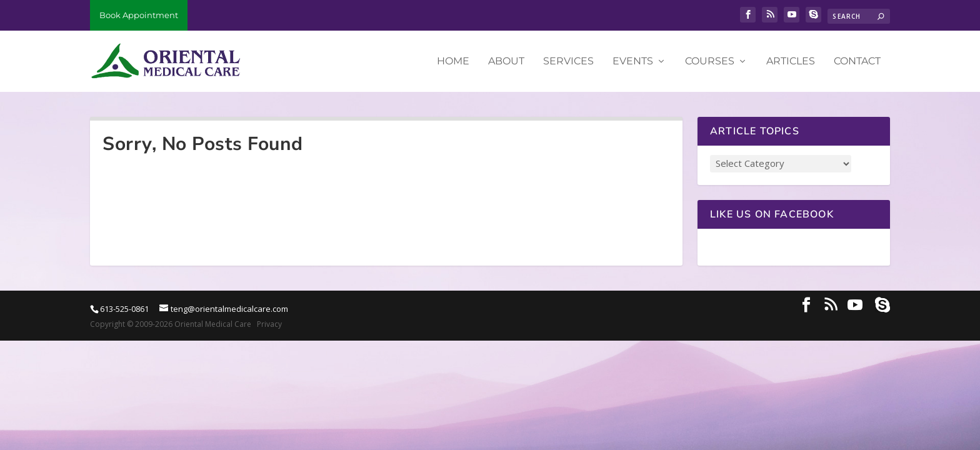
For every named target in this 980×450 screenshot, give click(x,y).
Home (453, 62)
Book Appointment (139, 15)
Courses (710, 62)
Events (633, 62)
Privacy (269, 324)
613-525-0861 (124, 309)
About (506, 62)
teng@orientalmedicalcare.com (229, 309)
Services (568, 62)
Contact (857, 62)
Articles (791, 62)
